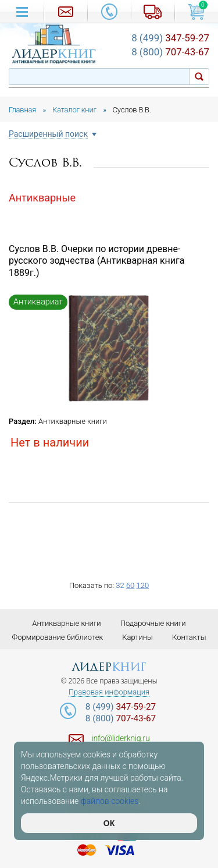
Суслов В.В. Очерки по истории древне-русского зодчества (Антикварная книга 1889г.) (97, 261)
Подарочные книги (153, 623)
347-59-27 (170, 38)
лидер (109, 667)
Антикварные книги (73, 421)
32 (120, 585)
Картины (137, 637)
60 (130, 585)
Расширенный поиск (48, 134)
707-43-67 (170, 52)
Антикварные (42, 198)
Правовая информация (109, 692)
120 (142, 585)
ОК (109, 823)
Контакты (189, 637)
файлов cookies (110, 801)
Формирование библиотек (58, 637)
